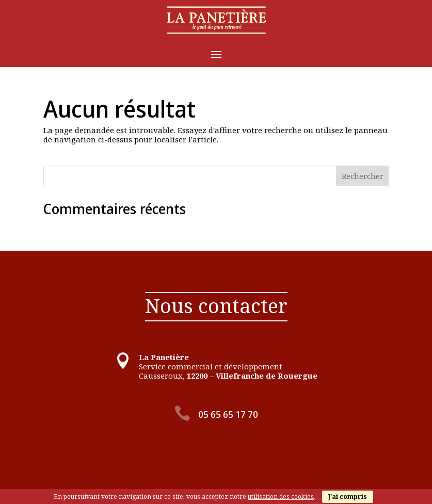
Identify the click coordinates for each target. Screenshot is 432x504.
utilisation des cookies (281, 497)
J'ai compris (348, 497)
